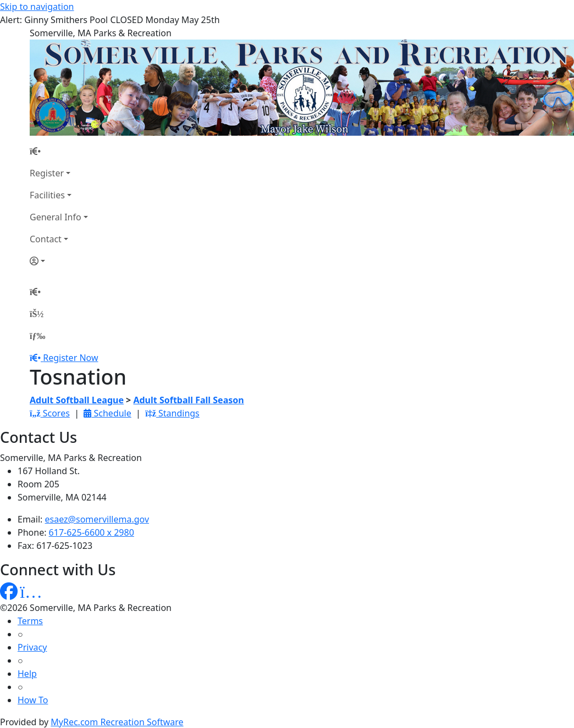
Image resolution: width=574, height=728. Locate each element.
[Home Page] (59, 151)
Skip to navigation (37, 7)
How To (33, 700)
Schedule (107, 413)
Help (27, 674)
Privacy (32, 647)
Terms (30, 621)
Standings (172, 413)
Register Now (70, 358)
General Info (56, 217)
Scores (50, 413)
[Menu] (37, 336)
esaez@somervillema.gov (97, 519)
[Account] (59, 261)
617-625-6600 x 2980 (92, 532)
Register (47, 173)
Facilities (47, 195)
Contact (46, 239)
